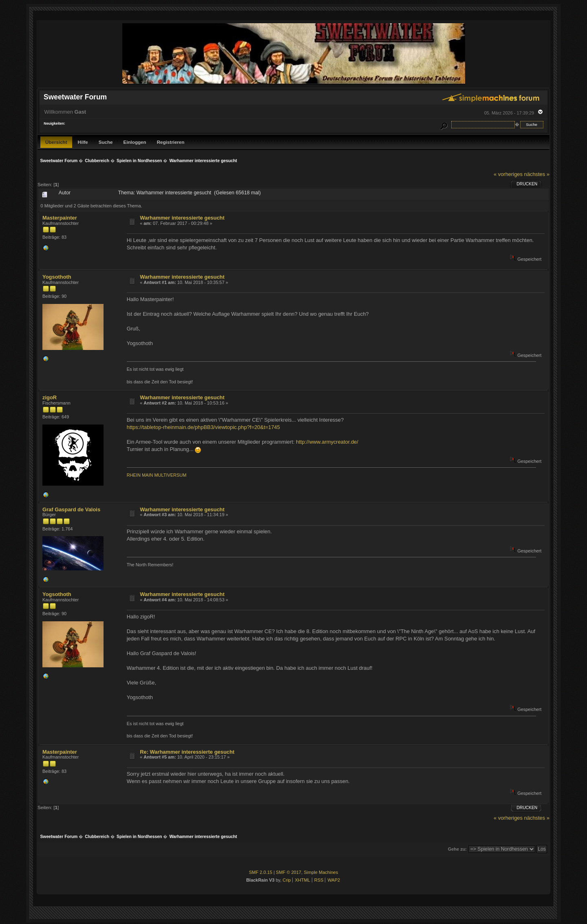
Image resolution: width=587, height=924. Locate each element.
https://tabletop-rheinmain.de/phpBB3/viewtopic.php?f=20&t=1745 (203, 427)
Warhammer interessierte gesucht (182, 218)
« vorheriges (508, 174)
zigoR (50, 397)
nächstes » (537, 174)
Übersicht (56, 142)
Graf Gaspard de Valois (71, 509)
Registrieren (171, 142)
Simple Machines (321, 872)
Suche (106, 142)
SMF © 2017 (289, 872)
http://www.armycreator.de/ (327, 442)
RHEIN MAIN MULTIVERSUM (157, 475)
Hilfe (83, 142)
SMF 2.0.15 (261, 872)
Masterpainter (60, 218)
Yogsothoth (57, 277)
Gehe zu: (457, 849)
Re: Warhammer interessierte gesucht (187, 752)
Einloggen (135, 142)
